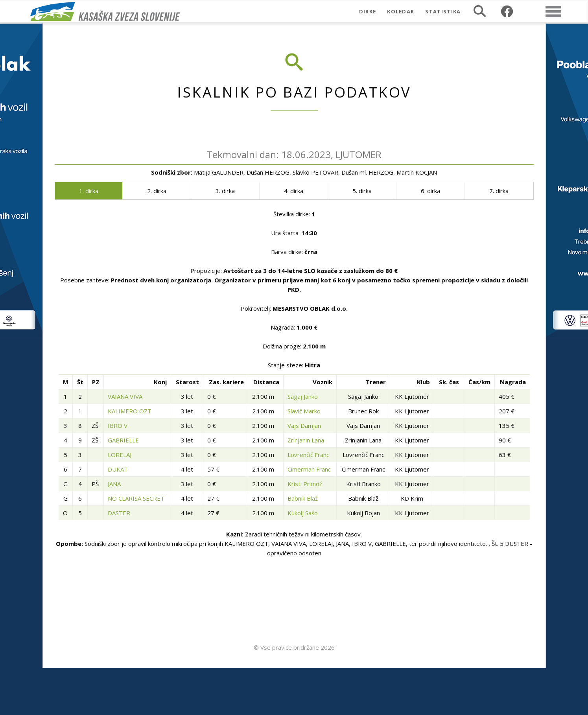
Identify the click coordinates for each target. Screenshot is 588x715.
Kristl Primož (305, 484)
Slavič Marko (304, 411)
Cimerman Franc (309, 469)
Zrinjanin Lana (306, 440)
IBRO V (118, 426)
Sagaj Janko (303, 396)
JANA (114, 484)
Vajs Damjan (304, 426)
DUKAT (118, 469)
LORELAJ (120, 455)
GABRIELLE (123, 440)
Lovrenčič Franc (308, 455)
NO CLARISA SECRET (136, 498)
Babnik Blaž (303, 498)
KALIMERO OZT (130, 411)
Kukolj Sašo (303, 513)
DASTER (119, 513)
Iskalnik (480, 11)
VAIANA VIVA (125, 396)
